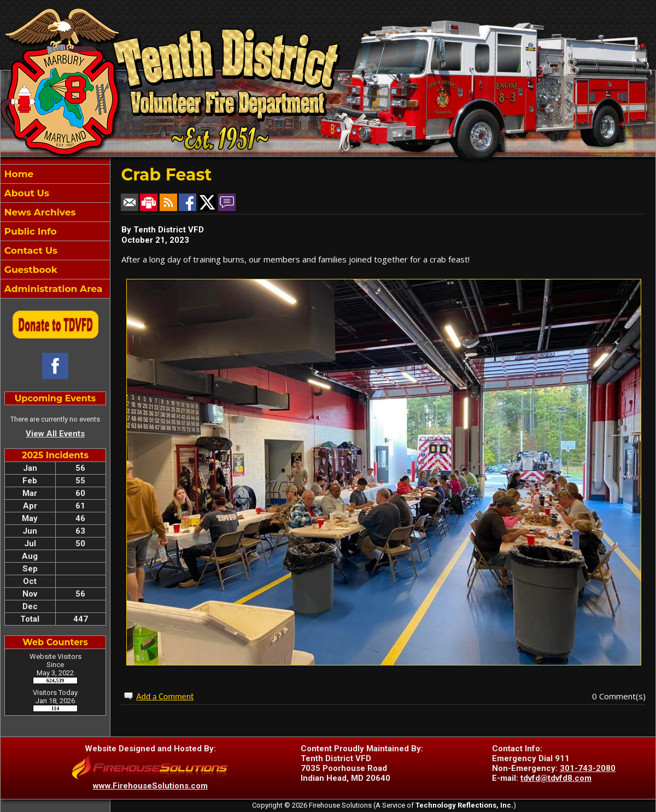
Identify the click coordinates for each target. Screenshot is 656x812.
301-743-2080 (588, 768)
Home (17, 174)
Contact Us (30, 250)
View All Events (55, 434)
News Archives (39, 212)
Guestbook (30, 270)
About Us (25, 193)
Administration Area (52, 289)
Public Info (29, 231)
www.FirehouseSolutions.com (150, 786)
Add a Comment (165, 696)
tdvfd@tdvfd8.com (556, 778)
